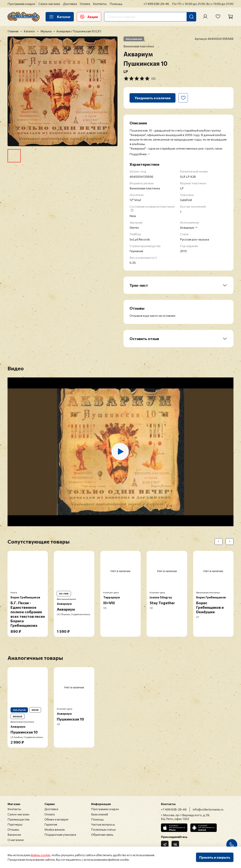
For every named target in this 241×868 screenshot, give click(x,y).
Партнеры (15, 824)
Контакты (100, 4)
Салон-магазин (49, 4)
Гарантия (51, 824)
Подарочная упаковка (60, 834)
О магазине (16, 840)
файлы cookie (40, 855)
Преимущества (18, 819)
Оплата (85, 4)
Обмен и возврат (56, 819)
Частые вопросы (103, 824)
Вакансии (14, 834)
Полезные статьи (103, 829)
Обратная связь (102, 834)
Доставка (70, 4)
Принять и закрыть (215, 857)
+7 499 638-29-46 (156, 4)
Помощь (116, 4)
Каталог (60, 17)
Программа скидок (21, 4)
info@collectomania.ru (208, 809)
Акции (89, 17)
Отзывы (13, 829)
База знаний (100, 814)
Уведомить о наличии (153, 98)
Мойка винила (55, 829)
